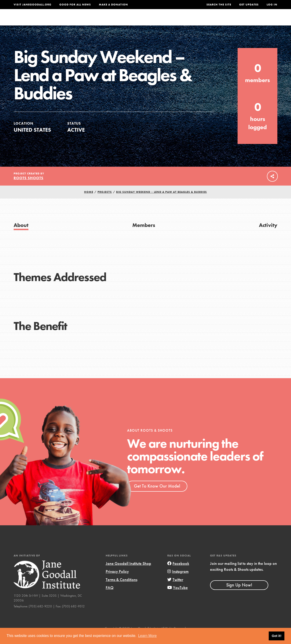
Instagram (178, 580)
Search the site (219, 5)
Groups (234, 21)
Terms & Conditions (122, 589)
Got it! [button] (276, 636)
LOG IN (272, 5)
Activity (268, 234)
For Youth (119, 21)
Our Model (184, 21)
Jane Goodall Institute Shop (128, 572)
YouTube (178, 597)
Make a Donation (113, 5)
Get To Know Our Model (157, 495)
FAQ (110, 597)
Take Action (262, 22)
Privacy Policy (117, 580)
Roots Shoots (29, 187)
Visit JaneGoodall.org (33, 5)
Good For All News (75, 5)
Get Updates (249, 5)
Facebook (178, 572)
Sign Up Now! (239, 594)
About (96, 21)
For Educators (152, 21)
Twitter (175, 589)
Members (144, 234)
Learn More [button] (147, 636)
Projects (211, 21)
